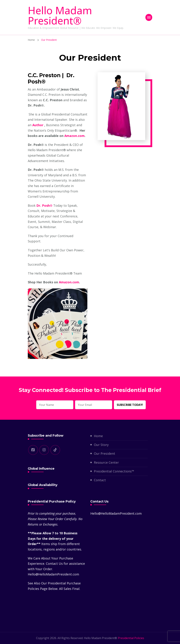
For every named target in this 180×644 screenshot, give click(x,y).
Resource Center (106, 462)
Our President (105, 453)
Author (38, 125)
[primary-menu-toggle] (149, 17)
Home (98, 436)
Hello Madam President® (60, 15)
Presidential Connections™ (114, 471)
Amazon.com (74, 136)
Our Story (101, 445)
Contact (100, 480)
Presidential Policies (131, 638)
